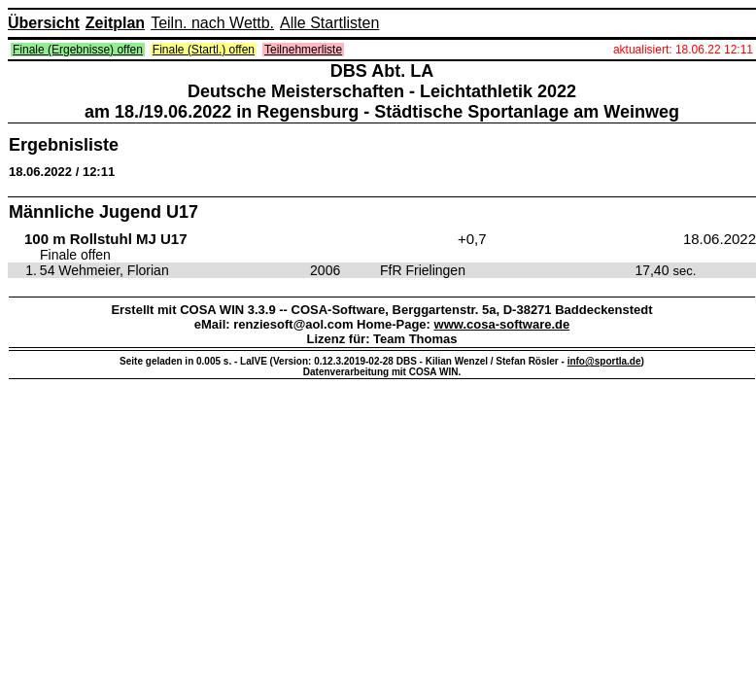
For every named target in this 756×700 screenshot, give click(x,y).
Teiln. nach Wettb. (212, 23)
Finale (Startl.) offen (204, 50)
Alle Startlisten (329, 23)
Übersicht (44, 23)
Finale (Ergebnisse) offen (78, 50)
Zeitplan (115, 23)
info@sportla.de (604, 361)
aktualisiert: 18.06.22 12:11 (683, 50)
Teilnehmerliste (303, 50)
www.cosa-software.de (502, 324)
